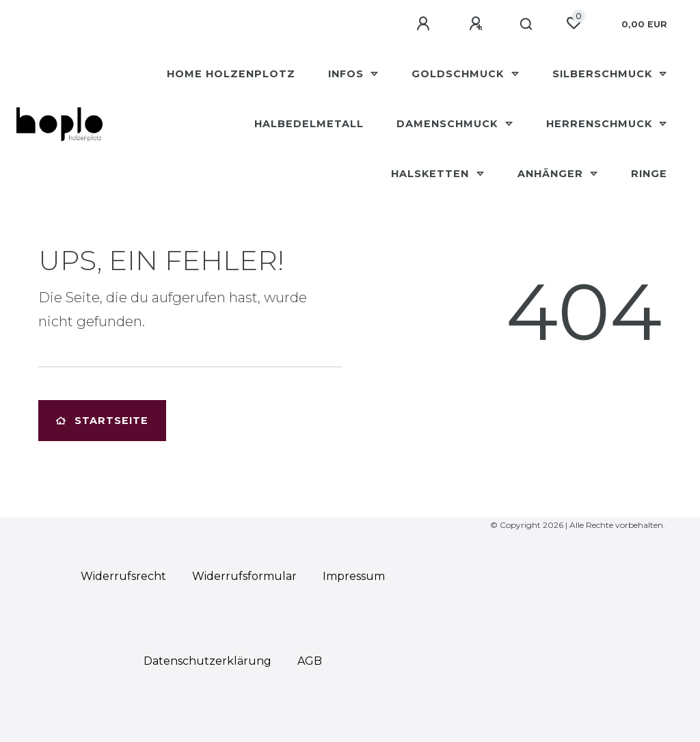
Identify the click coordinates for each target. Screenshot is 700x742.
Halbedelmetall (309, 124)
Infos (348, 74)
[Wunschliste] (574, 23)
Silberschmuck (604, 74)
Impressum (354, 576)
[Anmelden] (425, 24)
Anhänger (552, 174)
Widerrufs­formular (244, 576)
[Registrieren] (478, 24)
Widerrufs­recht (123, 576)
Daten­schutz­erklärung (207, 661)
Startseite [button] (102, 421)
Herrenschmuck (601, 124)
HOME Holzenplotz (231, 74)
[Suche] (527, 25)
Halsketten (432, 174)
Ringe (649, 174)
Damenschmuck (449, 124)
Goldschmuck (459, 74)
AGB (310, 661)
